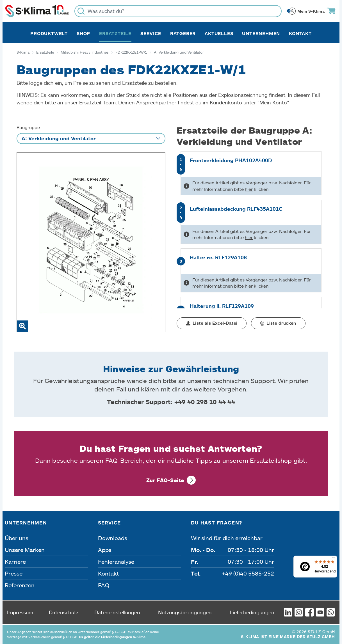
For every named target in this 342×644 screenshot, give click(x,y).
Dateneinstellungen (117, 612)
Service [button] (151, 33)
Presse (14, 573)
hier (249, 189)
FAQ (104, 585)
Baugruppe (28, 127)
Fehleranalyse (116, 562)
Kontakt (300, 33)
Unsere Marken (25, 550)
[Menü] (334, 559)
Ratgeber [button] (183, 33)
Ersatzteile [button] (115, 33)
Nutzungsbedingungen (185, 612)
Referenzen (20, 585)
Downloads (113, 538)
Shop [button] (83, 33)
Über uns (17, 538)
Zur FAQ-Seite (165, 480)
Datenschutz (64, 612)
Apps (105, 550)
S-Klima (23, 52)
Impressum (20, 612)
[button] (212, 323)
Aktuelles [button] (219, 33)
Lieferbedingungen (252, 612)
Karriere (15, 562)
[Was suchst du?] (178, 11)
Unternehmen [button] (261, 33)
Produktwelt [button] (49, 33)
